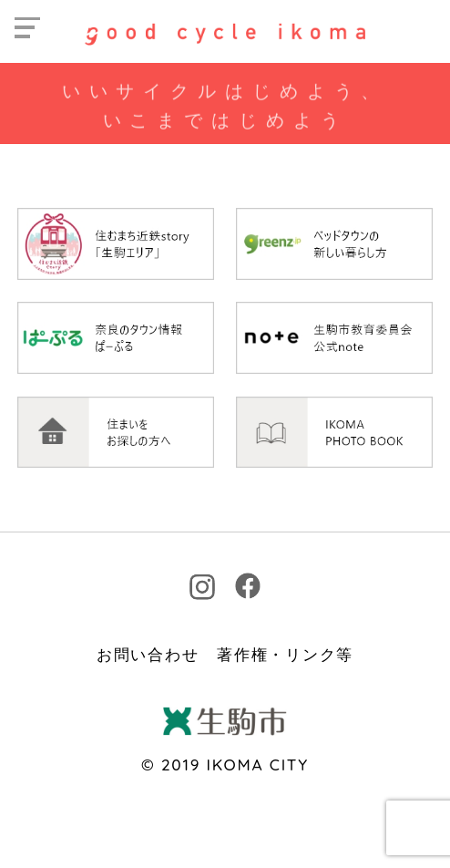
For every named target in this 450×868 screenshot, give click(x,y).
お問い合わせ (148, 654)
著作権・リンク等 (285, 654)
